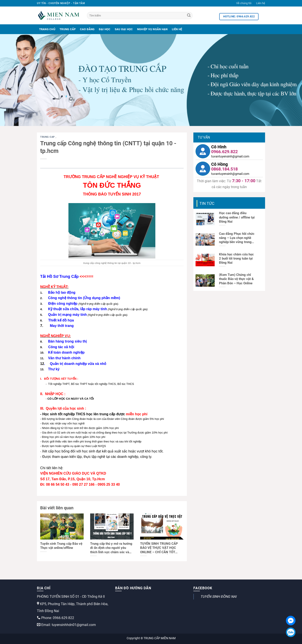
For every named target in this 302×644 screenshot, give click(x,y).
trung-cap (48, 137)
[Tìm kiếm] (140, 16)
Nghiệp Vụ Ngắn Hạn (152, 29)
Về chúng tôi (244, 3)
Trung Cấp (68, 29)
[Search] (189, 16)
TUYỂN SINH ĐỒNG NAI (218, 597)
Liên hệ (261, 3)
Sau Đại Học (124, 29)
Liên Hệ (177, 29)
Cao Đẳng (87, 29)
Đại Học (105, 29)
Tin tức (207, 203)
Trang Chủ (47, 29)
